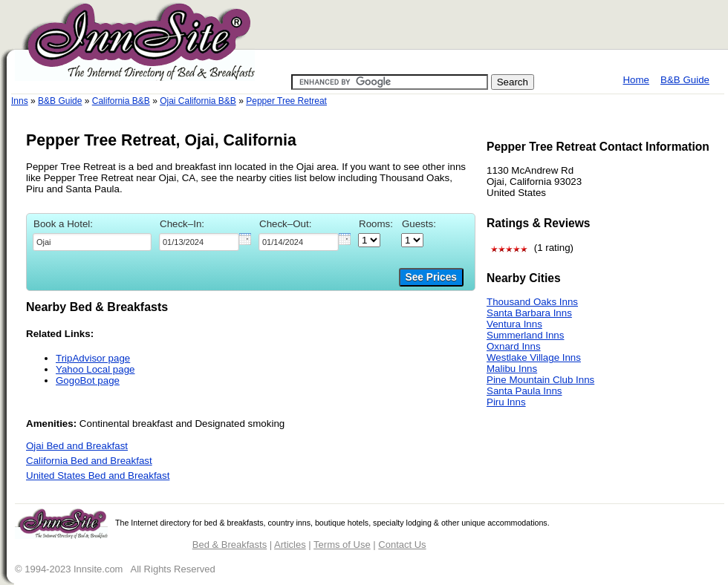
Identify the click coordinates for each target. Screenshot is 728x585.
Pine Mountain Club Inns (540, 380)
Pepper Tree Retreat (286, 101)
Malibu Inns (512, 369)
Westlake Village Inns (534, 357)
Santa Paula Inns (524, 391)
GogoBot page (88, 380)
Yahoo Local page (95, 369)
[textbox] (92, 242)
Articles (290, 545)
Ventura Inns (514, 324)
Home (636, 80)
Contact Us (402, 545)
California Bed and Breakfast (89, 461)
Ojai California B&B (198, 101)
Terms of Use (342, 545)
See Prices (431, 277)
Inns (20, 101)
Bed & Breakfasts (230, 545)
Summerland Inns (525, 335)
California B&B (121, 101)
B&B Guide (685, 80)
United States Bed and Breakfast (98, 475)
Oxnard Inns (514, 346)
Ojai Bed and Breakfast (77, 446)
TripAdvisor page (93, 358)
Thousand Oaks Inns (532, 302)
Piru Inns (506, 402)
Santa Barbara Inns (529, 313)
